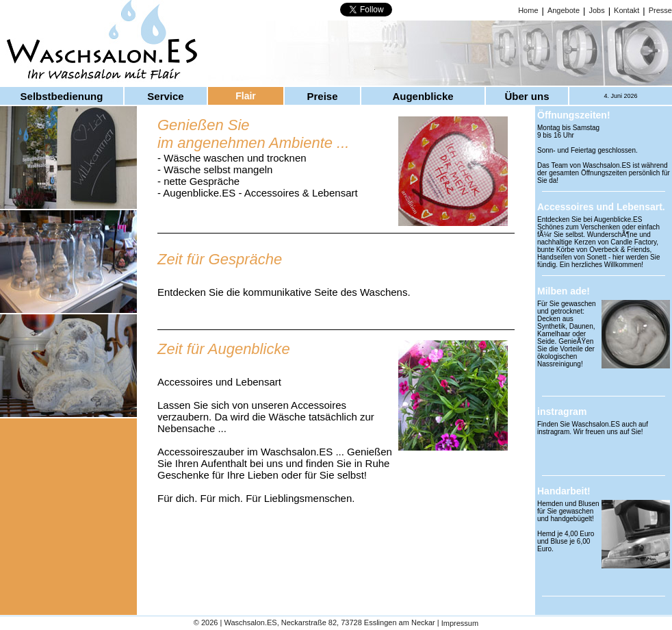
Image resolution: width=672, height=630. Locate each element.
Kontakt (626, 10)
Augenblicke (423, 96)
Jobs (596, 10)
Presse (660, 10)
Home (528, 10)
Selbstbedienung (62, 96)
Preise (322, 96)
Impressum (460, 624)
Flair (246, 96)
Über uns (527, 96)
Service (165, 96)
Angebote (564, 10)
